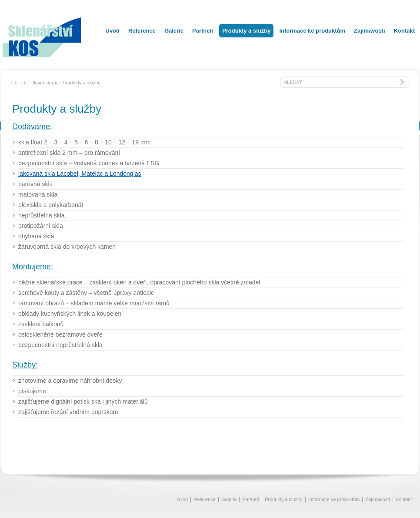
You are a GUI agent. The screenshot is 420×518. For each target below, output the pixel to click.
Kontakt (404, 31)
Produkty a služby (246, 31)
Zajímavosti (370, 31)
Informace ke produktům (312, 31)
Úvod (113, 31)
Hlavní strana (45, 83)
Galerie (174, 31)
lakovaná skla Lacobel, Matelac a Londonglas (80, 174)
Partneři (203, 31)
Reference (142, 31)
